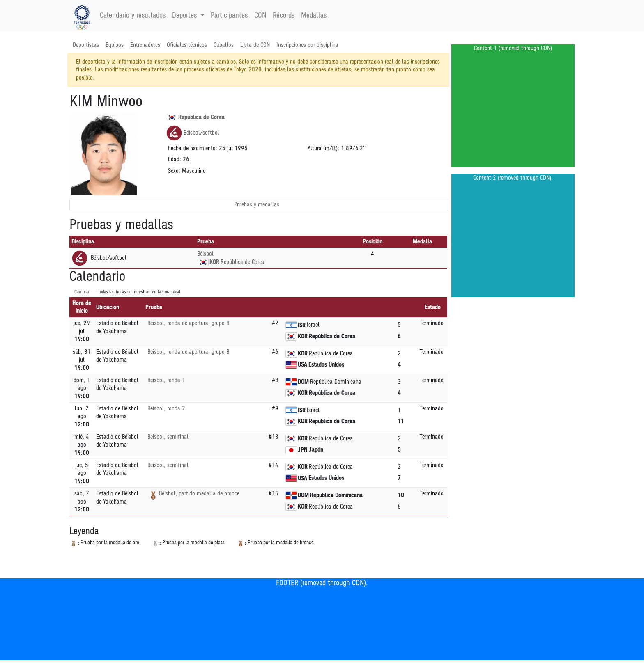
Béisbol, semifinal (168, 437)
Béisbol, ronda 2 (166, 409)
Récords (284, 16)
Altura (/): (323, 148)
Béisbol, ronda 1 (166, 380)
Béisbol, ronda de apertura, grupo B (188, 323)
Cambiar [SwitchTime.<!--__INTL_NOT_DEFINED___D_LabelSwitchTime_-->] (82, 292)
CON (260, 16)
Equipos (115, 45)
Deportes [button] (185, 16)
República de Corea (196, 117)
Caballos (224, 45)
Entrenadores (145, 45)
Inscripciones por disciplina (307, 45)
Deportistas (86, 45)
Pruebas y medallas (257, 205)
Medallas (314, 16)
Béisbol (205, 254)
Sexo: (174, 171)
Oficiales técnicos (187, 45)
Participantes (229, 16)
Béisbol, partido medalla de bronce (199, 494)
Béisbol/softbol (193, 133)
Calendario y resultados (133, 16)
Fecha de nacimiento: (193, 148)
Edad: (175, 159)
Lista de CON (255, 45)
